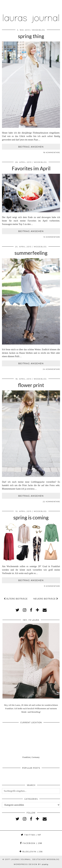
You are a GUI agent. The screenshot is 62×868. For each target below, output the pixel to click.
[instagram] (25, 610)
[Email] (45, 610)
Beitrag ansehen (31, 147)
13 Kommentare (52, 237)
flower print (31, 385)
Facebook (31, 843)
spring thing (31, 36)
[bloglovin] (37, 610)
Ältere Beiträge (16, 599)
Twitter (31, 835)
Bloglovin (31, 852)
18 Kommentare (52, 152)
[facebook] (31, 610)
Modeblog (39, 30)
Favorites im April (31, 168)
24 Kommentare (51, 369)
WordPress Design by (31, 864)
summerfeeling (31, 253)
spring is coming (31, 517)
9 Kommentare (52, 586)
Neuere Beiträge (46, 599)
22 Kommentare (51, 502)
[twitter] (17, 610)
